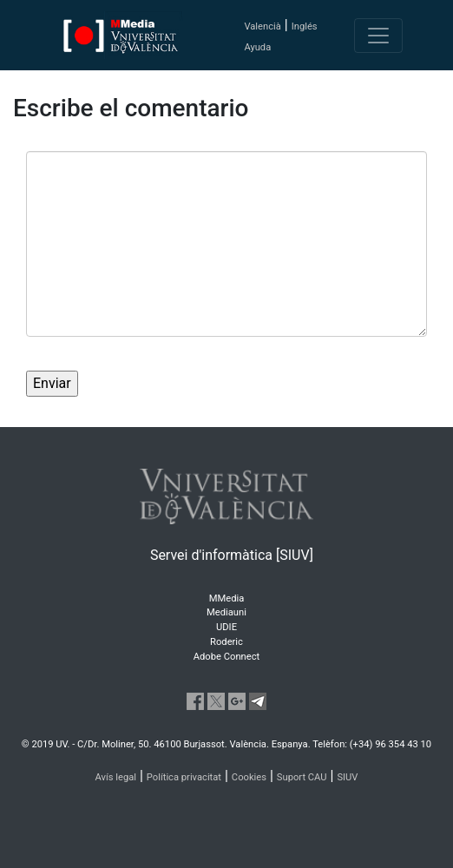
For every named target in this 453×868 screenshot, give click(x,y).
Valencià (262, 26)
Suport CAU (302, 777)
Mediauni (226, 612)
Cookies (249, 777)
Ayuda (257, 47)
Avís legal (116, 777)
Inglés (305, 26)
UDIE (226, 627)
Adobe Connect (226, 657)
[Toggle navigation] (378, 36)
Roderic (226, 642)
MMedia (227, 598)
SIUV (347, 777)
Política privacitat (184, 777)
